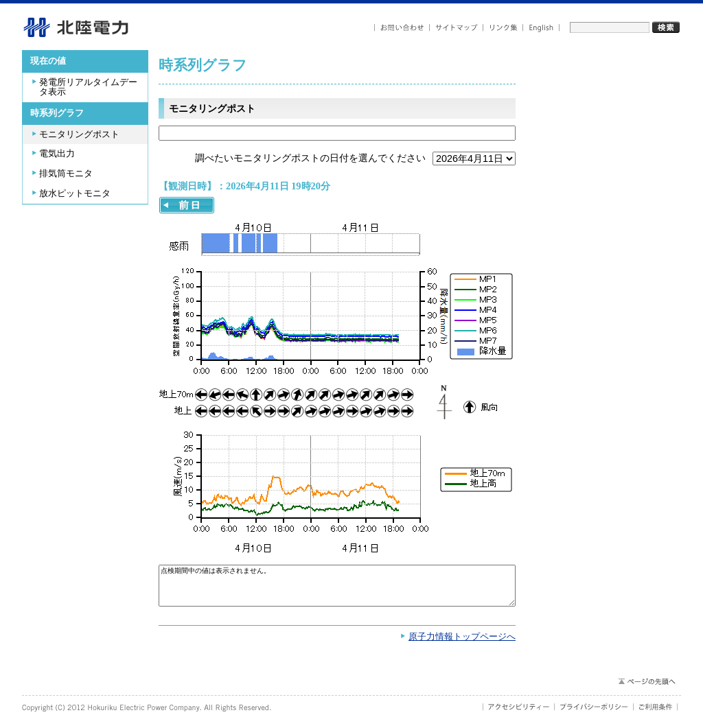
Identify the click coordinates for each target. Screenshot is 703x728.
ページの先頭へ (646, 688)
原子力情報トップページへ (462, 644)
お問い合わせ (402, 28)
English (541, 28)
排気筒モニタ (66, 174)
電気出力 (57, 154)
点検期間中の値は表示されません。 (337, 589)
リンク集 (503, 28)
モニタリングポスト (79, 134)
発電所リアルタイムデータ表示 (88, 87)
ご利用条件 (656, 714)
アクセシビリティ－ (519, 714)
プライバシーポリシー (594, 714)
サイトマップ (457, 28)
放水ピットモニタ (75, 193)
